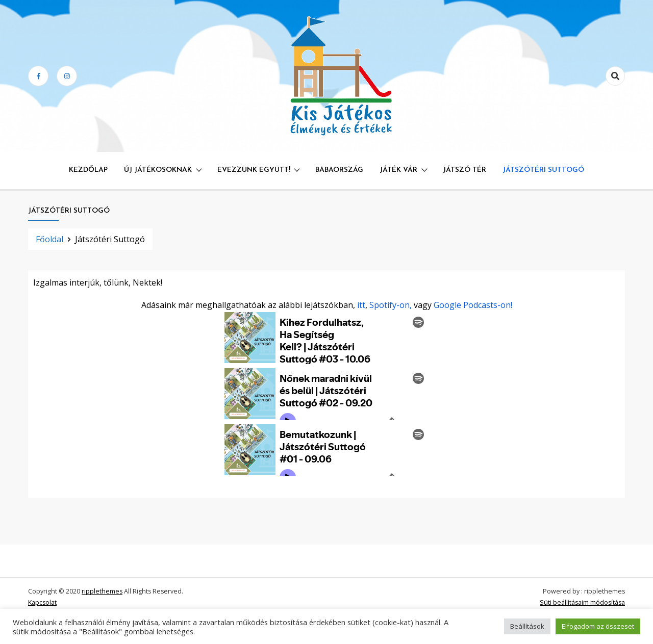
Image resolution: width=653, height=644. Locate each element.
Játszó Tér (464, 170)
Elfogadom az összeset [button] (598, 626)
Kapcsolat (42, 602)
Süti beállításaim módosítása (582, 602)
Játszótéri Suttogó (543, 170)
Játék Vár (398, 170)
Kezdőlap (88, 170)
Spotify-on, (391, 305)
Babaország (339, 170)
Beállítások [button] (527, 626)
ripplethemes (102, 591)
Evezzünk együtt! (254, 170)
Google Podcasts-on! (473, 305)
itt (361, 305)
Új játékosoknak (158, 170)
